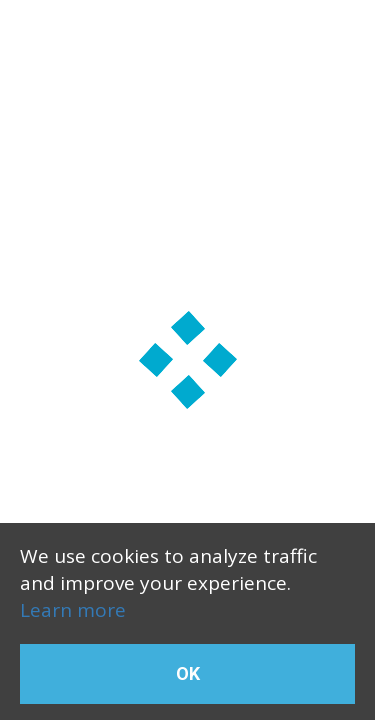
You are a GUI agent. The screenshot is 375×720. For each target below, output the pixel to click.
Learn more (73, 610)
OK (188, 673)
